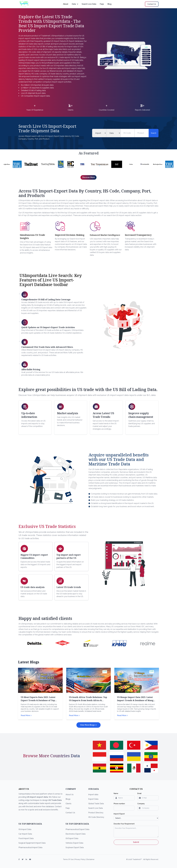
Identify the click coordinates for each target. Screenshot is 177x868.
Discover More (88, 177)
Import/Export (119, 814)
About (66, 4)
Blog (109, 4)
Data (75, 4)
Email (139, 793)
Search (154, 133)
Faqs (102, 4)
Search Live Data (89, 4)
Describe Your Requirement (124, 824)
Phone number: (119, 804)
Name (116, 793)
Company (141, 804)
